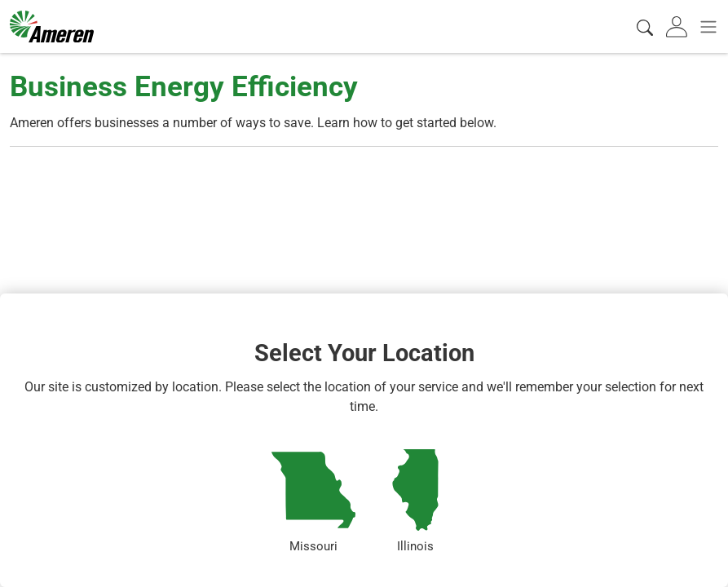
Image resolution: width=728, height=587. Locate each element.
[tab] (678, 26)
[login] (678, 26)
